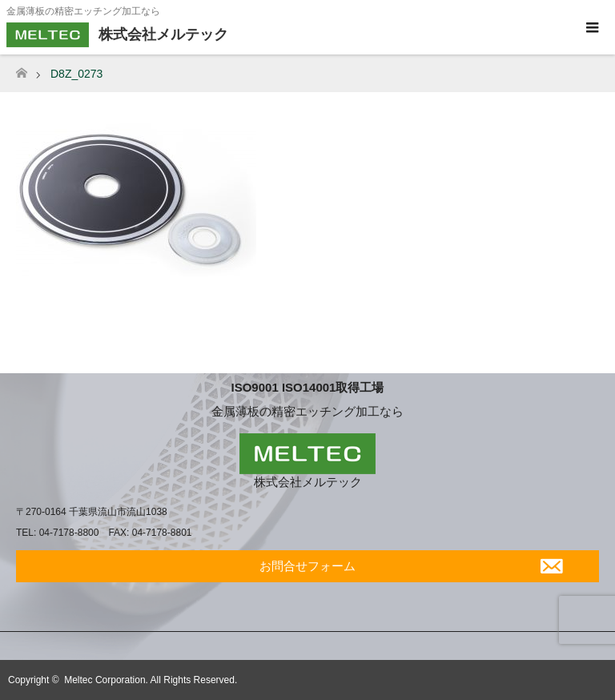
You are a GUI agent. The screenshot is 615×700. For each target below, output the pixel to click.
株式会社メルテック (308, 482)
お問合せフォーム (307, 566)
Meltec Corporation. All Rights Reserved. (151, 680)
